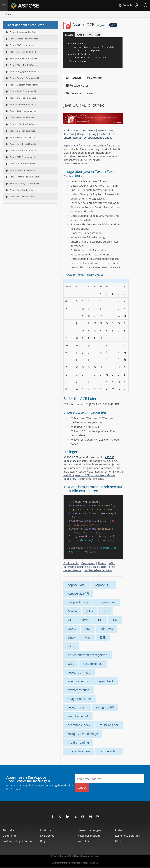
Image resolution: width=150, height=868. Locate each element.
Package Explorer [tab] (80, 93)
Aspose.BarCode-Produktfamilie (25, 78)
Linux (71, 637)
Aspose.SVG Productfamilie (23, 170)
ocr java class (107, 602)
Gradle (81, 35)
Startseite (8, 830)
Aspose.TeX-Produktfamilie (22, 197)
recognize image (79, 672)
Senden (82, 788)
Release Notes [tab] (77, 86)
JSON (71, 646)
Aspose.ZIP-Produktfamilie (22, 137)
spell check (106, 681)
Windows (107, 629)
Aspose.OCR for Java (76, 145)
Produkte (46, 830)
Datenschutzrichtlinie (61, 863)
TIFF (100, 620)
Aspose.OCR (89, 24)
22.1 (113, 25)
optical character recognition (88, 655)
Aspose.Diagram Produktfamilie (25, 85)
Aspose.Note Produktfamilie (23, 104)
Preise (119, 830)
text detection (109, 751)
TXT (115, 620)
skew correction (79, 690)
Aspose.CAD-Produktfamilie (23, 111)
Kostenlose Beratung (128, 836)
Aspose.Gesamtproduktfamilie (24, 32)
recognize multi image (83, 734)
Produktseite (71, 130)
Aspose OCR (103, 585)
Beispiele (83, 134)
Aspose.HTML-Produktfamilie (24, 124)
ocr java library (78, 602)
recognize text (93, 664)
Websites (83, 841)
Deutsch (125, 5)
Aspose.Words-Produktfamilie (24, 39)
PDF (88, 629)
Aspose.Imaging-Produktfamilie (25, 71)
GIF (70, 620)
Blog (94, 134)
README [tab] (74, 78)
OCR (71, 664)
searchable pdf (78, 716)
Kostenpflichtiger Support (18, 841)
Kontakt (95, 863)
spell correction (79, 681)
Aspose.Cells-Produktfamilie (23, 52)
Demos (102, 130)
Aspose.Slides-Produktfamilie (24, 65)
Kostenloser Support (90, 836)
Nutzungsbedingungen (81, 863)
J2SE (103, 637)
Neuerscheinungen (89, 830)
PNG (106, 611)
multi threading (78, 743)
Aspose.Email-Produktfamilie (23, 58)
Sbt (98, 35)
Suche (103, 134)
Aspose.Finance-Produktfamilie (24, 177)
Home (8, 14)
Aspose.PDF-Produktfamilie (23, 45)
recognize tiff (105, 707)
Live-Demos (47, 836)
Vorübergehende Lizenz (98, 138)
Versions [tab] (95, 78)
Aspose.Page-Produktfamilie (23, 144)
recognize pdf (77, 707)
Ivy (90, 35)
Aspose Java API (78, 594)
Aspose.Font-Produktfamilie (23, 190)
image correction (79, 699)
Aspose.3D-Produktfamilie (22, 118)
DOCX (72, 629)
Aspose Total (77, 585)
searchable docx (79, 725)
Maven (69, 35)
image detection (79, 751)
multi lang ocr (109, 725)
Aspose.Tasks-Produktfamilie (23, 91)
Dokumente (88, 130)
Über (118, 841)
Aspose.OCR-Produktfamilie (23, 98)
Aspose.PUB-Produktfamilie (23, 157)
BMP (85, 620)
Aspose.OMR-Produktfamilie (23, 164)
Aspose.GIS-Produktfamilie (22, 131)
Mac (88, 637)
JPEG (90, 611)
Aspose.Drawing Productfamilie (25, 183)
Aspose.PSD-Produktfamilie (23, 150)
